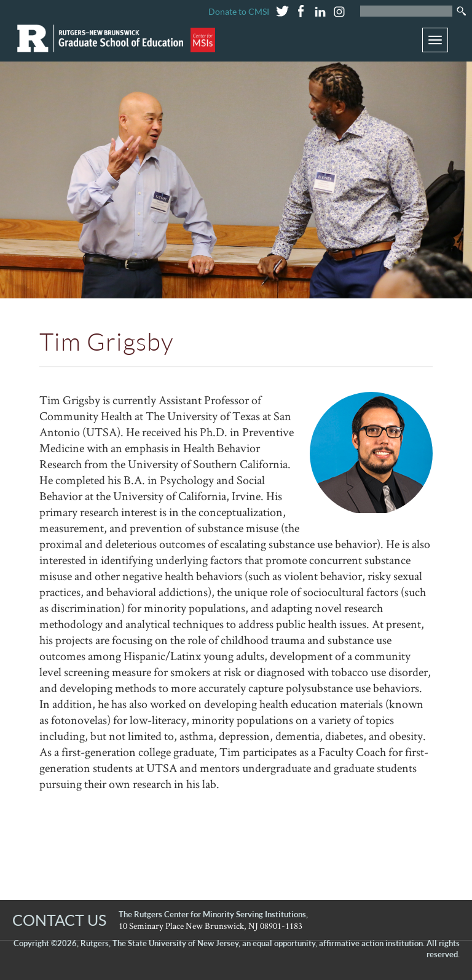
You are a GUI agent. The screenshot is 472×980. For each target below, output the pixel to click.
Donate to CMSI (239, 11)
